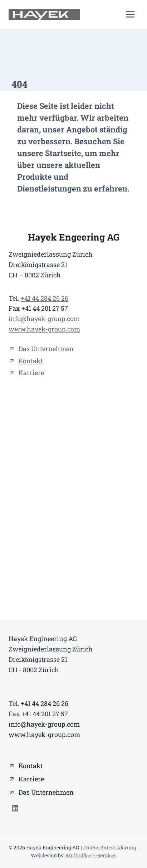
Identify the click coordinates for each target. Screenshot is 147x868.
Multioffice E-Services (91, 855)
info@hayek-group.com (44, 319)
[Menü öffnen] (130, 14)
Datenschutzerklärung (110, 847)
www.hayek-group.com (44, 329)
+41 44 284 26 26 (45, 298)
